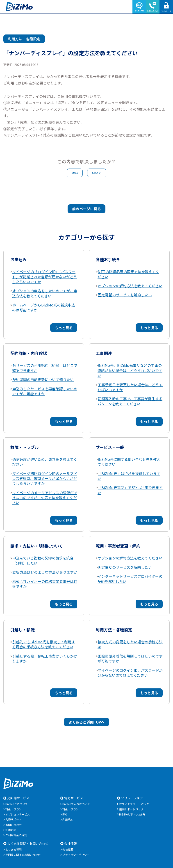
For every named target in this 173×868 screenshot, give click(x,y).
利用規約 (11, 830)
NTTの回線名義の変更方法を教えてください (128, 274)
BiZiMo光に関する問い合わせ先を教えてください (129, 462)
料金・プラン (14, 809)
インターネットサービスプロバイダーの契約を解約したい (130, 579)
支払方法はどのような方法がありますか (45, 572)
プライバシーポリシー (76, 855)
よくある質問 (14, 849)
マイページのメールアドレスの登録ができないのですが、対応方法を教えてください (45, 498)
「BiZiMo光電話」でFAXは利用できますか (130, 490)
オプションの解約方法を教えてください (130, 286)
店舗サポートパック (131, 809)
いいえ (97, 173)
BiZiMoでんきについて (76, 804)
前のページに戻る (86, 209)
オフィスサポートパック (134, 804)
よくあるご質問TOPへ (86, 722)
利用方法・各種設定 (24, 39)
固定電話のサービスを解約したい (125, 295)
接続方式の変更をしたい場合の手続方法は (130, 644)
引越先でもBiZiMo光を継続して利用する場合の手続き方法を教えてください (44, 644)
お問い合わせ (14, 825)
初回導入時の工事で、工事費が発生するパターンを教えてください (130, 401)
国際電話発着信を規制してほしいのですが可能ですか (130, 658)
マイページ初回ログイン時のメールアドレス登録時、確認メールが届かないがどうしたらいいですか (45, 479)
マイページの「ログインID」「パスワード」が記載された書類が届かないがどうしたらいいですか (45, 277)
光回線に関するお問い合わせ (23, 855)
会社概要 (68, 849)
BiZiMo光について (17, 804)
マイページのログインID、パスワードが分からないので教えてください (130, 673)
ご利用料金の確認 (16, 835)
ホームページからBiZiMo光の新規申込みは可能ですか (44, 307)
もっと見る (64, 328)
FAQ (65, 814)
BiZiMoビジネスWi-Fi (132, 814)
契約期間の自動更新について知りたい (43, 379)
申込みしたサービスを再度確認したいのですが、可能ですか (45, 391)
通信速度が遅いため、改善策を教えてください (45, 462)
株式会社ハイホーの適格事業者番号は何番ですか (45, 584)
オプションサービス (18, 814)
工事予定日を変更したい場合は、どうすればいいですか (130, 387)
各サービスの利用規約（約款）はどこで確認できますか (45, 368)
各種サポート (14, 819)
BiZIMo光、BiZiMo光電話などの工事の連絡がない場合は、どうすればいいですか (130, 370)
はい (75, 173)
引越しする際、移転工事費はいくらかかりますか (45, 658)
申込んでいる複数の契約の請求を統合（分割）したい (43, 560)
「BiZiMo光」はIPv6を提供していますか (129, 476)
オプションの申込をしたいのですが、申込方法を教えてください (45, 293)
